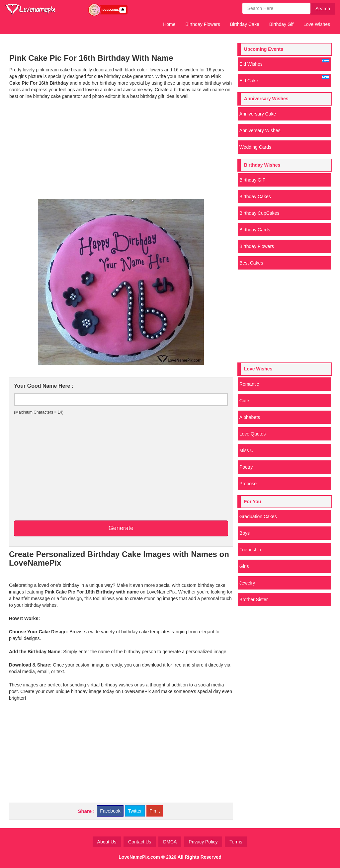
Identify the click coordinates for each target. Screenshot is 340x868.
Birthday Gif (281, 24)
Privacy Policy (203, 842)
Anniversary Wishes (260, 130)
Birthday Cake (245, 24)
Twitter (135, 811)
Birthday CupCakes (259, 213)
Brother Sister (254, 599)
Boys (245, 533)
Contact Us (140, 842)
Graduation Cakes (258, 516)
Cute (244, 401)
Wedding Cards (255, 147)
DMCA (170, 842)
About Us (107, 842)
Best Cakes (251, 263)
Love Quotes (253, 434)
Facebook (110, 811)
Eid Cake (284, 79)
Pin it (155, 811)
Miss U (247, 450)
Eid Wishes (284, 63)
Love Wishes (317, 24)
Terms (236, 842)
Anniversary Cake (258, 114)
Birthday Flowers (203, 24)
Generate (121, 528)
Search (323, 9)
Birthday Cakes (255, 197)
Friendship (250, 550)
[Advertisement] (121, 149)
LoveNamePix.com (139, 857)
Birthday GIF (253, 180)
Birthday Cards (255, 230)
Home (169, 24)
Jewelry (247, 583)
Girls (244, 566)
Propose (248, 484)
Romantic (249, 384)
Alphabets (250, 417)
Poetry (246, 467)
